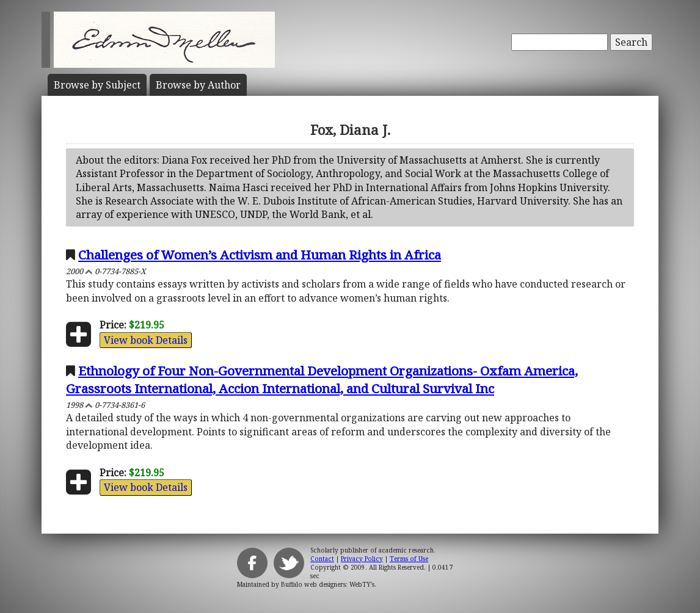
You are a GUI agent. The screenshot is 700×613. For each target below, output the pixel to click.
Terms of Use (409, 559)
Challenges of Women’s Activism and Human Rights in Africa (260, 255)
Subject (97, 85)
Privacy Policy (362, 559)
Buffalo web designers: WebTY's (328, 584)
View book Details (146, 340)
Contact (322, 559)
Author (198, 85)
